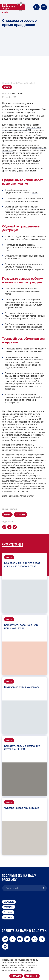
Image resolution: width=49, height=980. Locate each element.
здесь (28, 970)
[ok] (10, 527)
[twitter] (15, 527)
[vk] (5, 527)
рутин (35, 193)
